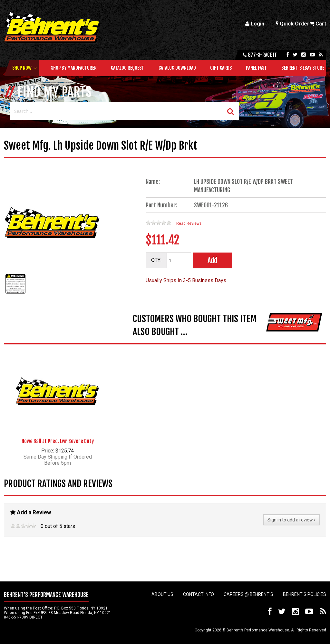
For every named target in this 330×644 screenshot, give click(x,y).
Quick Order (293, 24)
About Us (162, 594)
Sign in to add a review (291, 520)
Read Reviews (189, 223)
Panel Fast (256, 68)
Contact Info (199, 594)
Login (255, 24)
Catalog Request (127, 68)
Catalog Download (177, 68)
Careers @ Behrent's (248, 594)
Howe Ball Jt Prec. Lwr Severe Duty (58, 441)
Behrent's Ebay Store (303, 68)
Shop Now (22, 68)
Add (212, 260)
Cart (318, 24)
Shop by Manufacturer (74, 68)
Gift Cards (221, 68)
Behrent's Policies (305, 594)
